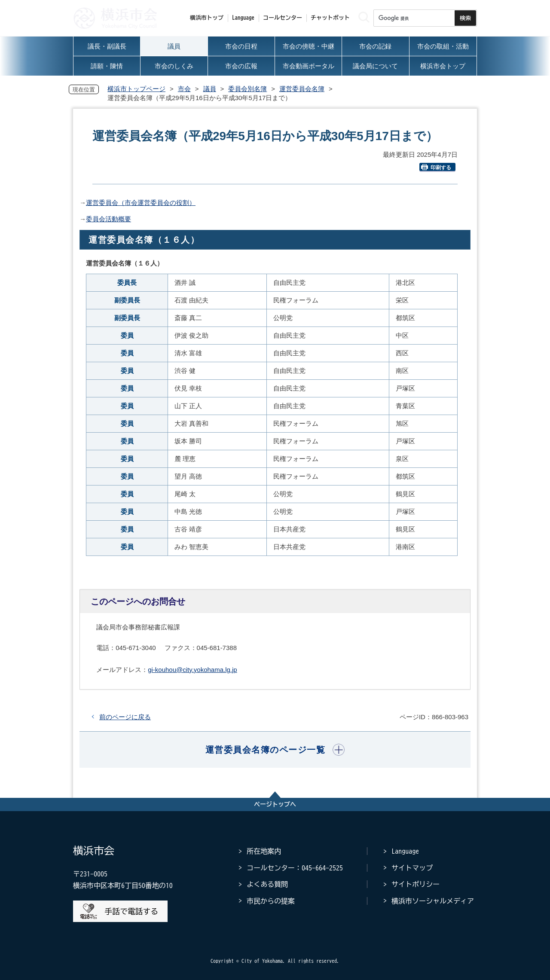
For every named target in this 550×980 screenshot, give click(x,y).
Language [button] (243, 18)
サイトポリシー (416, 884)
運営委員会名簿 (302, 89)
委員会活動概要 (108, 219)
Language (405, 851)
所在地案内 (264, 851)
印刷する (436, 167)
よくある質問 (267, 884)
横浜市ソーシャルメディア (433, 901)
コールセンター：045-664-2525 (295, 868)
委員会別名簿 (247, 89)
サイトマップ (412, 868)
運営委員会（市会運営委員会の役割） (141, 203)
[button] (275, 750)
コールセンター (283, 18)
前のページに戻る (125, 717)
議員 (210, 89)
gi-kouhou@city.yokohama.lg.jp (192, 670)
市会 (184, 89)
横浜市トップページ (136, 89)
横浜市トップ (207, 18)
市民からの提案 (271, 901)
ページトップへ (275, 804)
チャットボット (330, 18)
